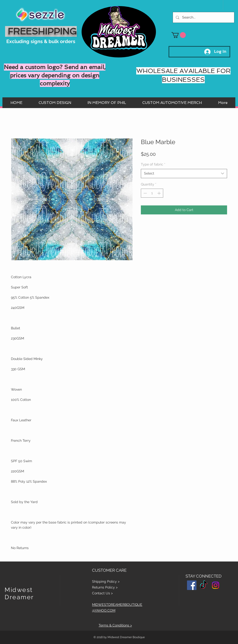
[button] (179, 35)
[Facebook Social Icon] (192, 585)
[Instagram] (216, 585)
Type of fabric (153, 164)
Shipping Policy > (106, 581)
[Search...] (203, 17)
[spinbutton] (152, 193)
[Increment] (159, 193)
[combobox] (184, 174)
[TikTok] (204, 585)
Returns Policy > (105, 587)
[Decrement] (145, 193)
